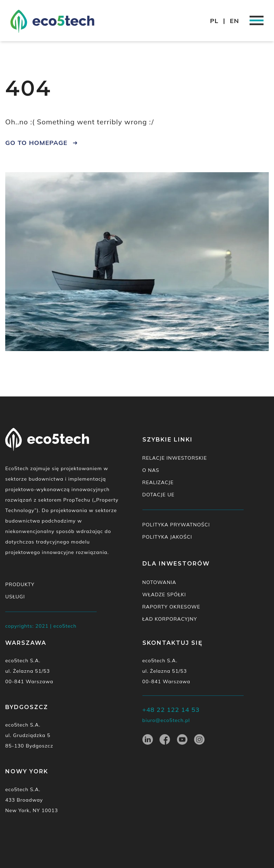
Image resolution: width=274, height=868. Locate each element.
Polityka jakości (167, 537)
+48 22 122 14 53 (171, 710)
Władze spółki (164, 595)
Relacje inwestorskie (175, 458)
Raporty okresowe (171, 607)
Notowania (160, 582)
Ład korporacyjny (170, 619)
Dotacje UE (159, 495)
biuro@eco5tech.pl (166, 720)
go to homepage (36, 143)
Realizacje (158, 482)
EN (235, 21)
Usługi (15, 597)
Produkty (20, 584)
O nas (151, 470)
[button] (259, 10)
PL (214, 21)
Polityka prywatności (176, 525)
